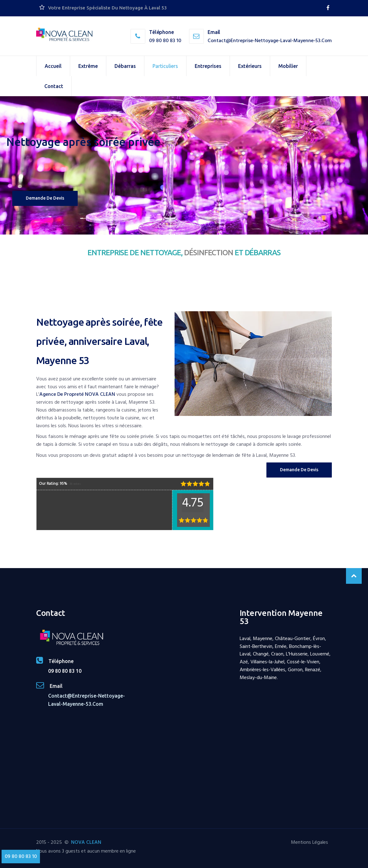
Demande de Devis (299, 470)
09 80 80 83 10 (165, 41)
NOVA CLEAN (86, 842)
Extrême (88, 66)
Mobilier (288, 66)
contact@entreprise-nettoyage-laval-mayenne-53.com (270, 41)
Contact (54, 86)
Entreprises (208, 66)
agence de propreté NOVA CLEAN (77, 394)
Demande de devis (45, 198)
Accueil (53, 66)
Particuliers (165, 66)
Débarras (125, 66)
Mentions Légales (309, 842)
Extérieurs (250, 66)
